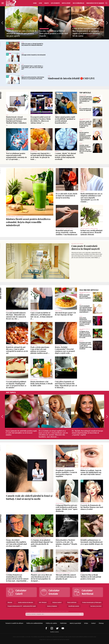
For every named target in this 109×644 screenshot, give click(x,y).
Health (46, 3)
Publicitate (63, 623)
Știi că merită (55, 3)
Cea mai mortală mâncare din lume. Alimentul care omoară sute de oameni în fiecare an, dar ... (16, 316)
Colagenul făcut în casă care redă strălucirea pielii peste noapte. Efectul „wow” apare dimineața (67, 508)
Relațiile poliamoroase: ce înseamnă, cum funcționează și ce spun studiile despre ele (92, 542)
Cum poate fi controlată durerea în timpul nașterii (86, 247)
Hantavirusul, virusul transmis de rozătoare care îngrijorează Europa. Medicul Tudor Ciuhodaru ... (16, 121)
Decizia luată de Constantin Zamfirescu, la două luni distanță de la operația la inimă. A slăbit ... (85, 136)
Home (35, 3)
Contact (93, 623)
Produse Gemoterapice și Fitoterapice (92, 602)
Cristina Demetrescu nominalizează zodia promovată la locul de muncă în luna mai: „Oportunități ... (17, 578)
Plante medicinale (72, 602)
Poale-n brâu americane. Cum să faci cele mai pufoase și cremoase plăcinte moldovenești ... (40, 350)
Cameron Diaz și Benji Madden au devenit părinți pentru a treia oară (91, 577)
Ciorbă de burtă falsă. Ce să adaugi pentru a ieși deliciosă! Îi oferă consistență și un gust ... (86, 100)
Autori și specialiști (75, 623)
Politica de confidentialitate (35, 623)
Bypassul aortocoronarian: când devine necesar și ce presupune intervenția (33, 78)
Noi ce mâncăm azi (78, 3)
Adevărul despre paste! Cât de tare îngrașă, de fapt (65, 314)
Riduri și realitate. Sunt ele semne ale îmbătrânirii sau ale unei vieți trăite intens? (91, 472)
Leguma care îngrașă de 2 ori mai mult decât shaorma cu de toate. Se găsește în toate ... (41, 156)
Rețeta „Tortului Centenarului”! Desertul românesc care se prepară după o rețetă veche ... (65, 350)
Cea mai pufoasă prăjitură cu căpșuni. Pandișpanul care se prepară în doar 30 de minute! (16, 384)
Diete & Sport (66, 3)
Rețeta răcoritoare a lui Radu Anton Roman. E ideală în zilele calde (41, 383)
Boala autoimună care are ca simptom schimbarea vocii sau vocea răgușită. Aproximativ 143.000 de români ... (91, 198)
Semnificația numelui (74, 606)
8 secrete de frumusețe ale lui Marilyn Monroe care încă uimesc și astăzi (92, 507)
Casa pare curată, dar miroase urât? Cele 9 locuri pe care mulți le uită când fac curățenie (86, 124)
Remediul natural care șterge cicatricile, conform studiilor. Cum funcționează (66, 232)
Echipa (86, 623)
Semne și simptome (52, 606)
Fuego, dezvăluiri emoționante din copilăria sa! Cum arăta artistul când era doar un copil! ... (16, 543)
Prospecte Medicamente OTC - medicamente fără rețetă (22, 606)
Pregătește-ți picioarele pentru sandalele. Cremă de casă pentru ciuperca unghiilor (66, 473)
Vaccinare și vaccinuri (96, 606)
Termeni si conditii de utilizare (14, 623)
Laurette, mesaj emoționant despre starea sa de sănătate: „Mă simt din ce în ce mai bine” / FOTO (86, 149)
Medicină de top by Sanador (95, 3)
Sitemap (101, 623)
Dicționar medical (57, 602)
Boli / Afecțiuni (43, 602)
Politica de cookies (51, 623)
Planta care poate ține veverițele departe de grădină (85, 296)
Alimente (10, 602)
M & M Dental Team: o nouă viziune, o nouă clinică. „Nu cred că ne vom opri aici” (32, 68)
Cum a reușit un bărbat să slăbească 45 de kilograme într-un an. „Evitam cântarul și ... (41, 316)
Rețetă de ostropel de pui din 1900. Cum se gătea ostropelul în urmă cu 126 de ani (17, 350)
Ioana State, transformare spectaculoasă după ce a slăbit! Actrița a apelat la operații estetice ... (85, 322)
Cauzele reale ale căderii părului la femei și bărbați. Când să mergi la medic (29, 497)
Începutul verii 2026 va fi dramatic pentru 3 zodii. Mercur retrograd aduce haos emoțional (86, 346)
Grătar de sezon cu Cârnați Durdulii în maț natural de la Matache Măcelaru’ (32, 44)
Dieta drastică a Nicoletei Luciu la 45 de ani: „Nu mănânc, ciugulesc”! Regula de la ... (66, 543)
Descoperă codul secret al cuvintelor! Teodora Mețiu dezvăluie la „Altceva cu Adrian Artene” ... (41, 120)
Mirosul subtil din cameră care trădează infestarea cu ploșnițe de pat (66, 577)
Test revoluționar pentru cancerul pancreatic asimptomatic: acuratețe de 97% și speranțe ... (16, 156)
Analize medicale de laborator (26, 602)
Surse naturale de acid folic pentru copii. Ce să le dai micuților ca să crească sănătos (21, 433)
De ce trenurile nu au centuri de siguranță (85, 109)
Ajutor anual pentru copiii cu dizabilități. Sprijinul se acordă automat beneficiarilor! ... (65, 120)
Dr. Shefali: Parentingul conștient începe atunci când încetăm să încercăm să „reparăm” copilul (87, 433)
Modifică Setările (55, 632)
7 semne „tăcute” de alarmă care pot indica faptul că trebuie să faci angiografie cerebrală (65, 156)
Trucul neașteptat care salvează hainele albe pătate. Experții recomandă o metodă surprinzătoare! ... (86, 309)
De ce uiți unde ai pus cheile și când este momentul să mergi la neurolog (67, 196)
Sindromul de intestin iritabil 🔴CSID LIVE (71, 78)
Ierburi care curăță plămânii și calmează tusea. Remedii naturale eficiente (92, 232)
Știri (40, 3)
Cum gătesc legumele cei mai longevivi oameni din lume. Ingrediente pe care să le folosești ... (66, 384)
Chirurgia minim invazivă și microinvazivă (33, 55)
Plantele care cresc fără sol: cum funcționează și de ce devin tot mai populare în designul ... (41, 578)
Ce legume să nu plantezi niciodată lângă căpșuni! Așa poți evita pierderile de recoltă (85, 334)
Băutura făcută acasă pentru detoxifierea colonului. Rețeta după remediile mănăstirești (28, 222)
